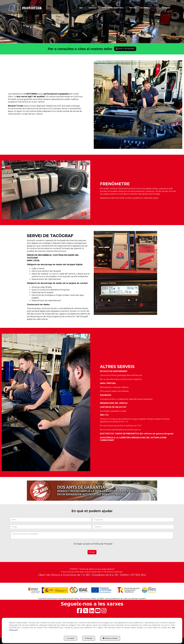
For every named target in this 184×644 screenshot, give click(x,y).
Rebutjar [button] (89, 638)
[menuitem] (81, 8)
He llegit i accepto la (92, 544)
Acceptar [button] (70, 638)
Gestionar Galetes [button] (110, 638)
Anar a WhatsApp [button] (125, 49)
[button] (29, 8)
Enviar (92, 552)
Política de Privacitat (103, 544)
